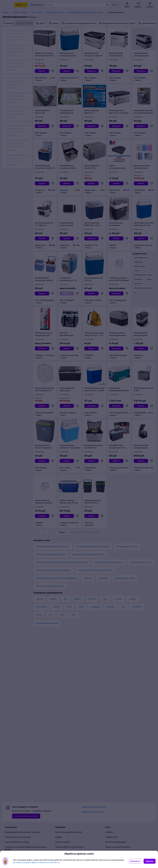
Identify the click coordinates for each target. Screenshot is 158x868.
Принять (149, 861)
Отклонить (135, 861)
